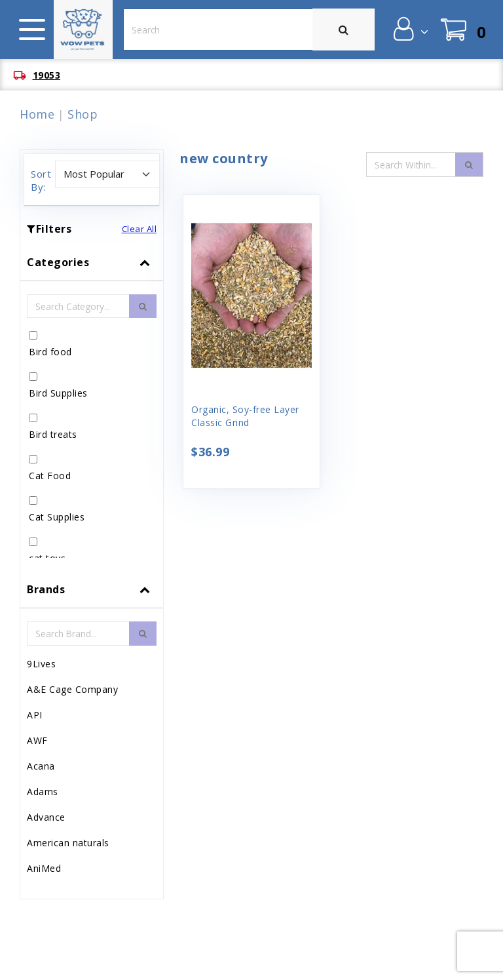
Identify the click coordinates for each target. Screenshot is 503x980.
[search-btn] (143, 306)
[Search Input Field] (411, 165)
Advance (46, 817)
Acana (41, 766)
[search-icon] (469, 165)
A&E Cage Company (72, 689)
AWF (37, 740)
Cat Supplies (57, 517)
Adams (43, 792)
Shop (83, 114)
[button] (410, 29)
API (35, 715)
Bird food (50, 352)
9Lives (41, 664)
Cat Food (50, 476)
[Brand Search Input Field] (78, 633)
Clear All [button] (140, 229)
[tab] (92, 407)
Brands (46, 589)
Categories (58, 262)
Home (37, 114)
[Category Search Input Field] (78, 306)
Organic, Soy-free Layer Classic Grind (245, 416)
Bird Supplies (58, 393)
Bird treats (53, 434)
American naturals (68, 843)
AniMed (44, 868)
